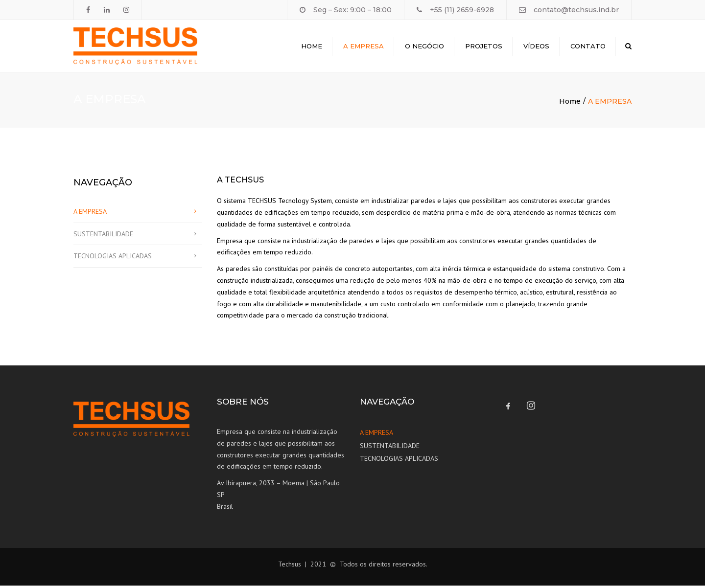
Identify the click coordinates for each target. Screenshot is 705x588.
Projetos (484, 47)
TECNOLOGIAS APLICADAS (113, 258)
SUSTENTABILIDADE (103, 236)
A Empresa (364, 47)
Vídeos (536, 47)
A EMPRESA (90, 214)
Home (312, 47)
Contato (588, 47)
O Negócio (424, 47)
